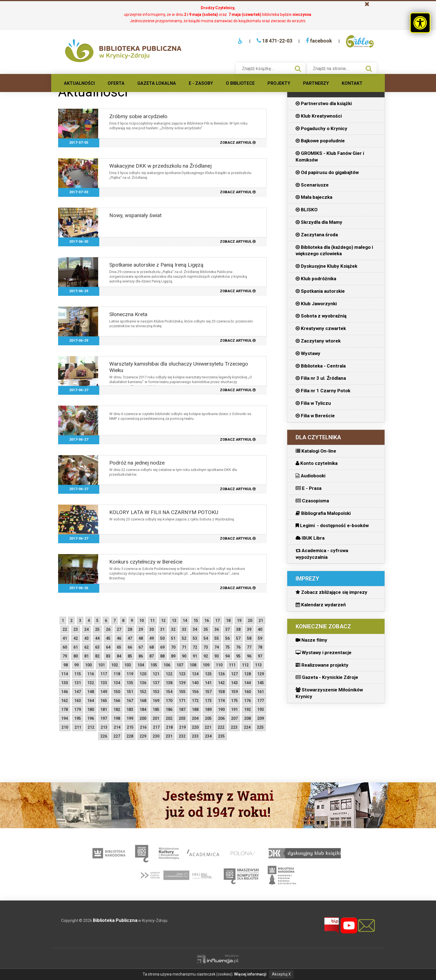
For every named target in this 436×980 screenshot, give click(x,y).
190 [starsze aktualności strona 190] (221, 709)
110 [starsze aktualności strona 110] (219, 665)
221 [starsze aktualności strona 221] (208, 727)
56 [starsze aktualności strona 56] (227, 638)
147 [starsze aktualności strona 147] (78, 692)
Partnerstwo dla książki (324, 103)
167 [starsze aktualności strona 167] (130, 701)
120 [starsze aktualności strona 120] (143, 674)
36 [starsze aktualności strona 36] (217, 629)
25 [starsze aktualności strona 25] (97, 629)
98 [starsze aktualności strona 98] (66, 665)
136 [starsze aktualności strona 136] (143, 683)
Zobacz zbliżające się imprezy (331, 592)
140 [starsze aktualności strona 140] (195, 683)
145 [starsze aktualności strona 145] (261, 683)
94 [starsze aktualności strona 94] (227, 656)
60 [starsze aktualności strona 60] (65, 647)
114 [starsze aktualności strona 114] (65, 674)
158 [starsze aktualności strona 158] (221, 692)
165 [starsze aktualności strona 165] (104, 701)
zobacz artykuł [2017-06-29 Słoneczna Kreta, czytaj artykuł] (238, 340)
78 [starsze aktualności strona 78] (260, 647)
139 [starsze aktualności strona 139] (182, 683)
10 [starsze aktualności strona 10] (142, 621)
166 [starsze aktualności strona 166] (117, 701)
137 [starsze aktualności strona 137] (156, 683)
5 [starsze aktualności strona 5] (97, 621)
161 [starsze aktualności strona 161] (261, 692)
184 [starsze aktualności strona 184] (143, 709)
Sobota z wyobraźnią (321, 316)
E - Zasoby (201, 83)
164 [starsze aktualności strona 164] (91, 701)
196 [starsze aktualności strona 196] (91, 718)
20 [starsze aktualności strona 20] (250, 621)
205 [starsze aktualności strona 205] (208, 718)
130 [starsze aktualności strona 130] (65, 683)
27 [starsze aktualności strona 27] (119, 629)
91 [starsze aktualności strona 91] (195, 656)
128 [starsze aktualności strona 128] (247, 674)
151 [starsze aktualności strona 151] (130, 692)
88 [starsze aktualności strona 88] (162, 656)
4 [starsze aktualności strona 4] (89, 621)
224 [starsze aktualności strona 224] (247, 727)
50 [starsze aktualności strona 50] (162, 638)
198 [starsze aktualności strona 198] (117, 718)
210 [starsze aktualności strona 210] (65, 727)
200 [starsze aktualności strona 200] (143, 718)
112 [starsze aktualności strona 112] (245, 665)
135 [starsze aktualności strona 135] (130, 683)
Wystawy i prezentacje (324, 652)
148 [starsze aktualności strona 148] (91, 692)
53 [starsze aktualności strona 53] (195, 638)
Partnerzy (316, 83)
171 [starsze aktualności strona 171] (182, 701)
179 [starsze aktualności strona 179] (78, 709)
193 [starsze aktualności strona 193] (261, 709)
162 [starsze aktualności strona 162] (65, 701)
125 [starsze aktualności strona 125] (208, 674)
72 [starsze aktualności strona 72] (195, 647)
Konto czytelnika (317, 463)
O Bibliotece (240, 83)
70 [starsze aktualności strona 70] (173, 647)
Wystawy (308, 353)
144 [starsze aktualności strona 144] (247, 683)
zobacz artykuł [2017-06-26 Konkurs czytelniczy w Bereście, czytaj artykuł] (238, 588)
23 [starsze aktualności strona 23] (76, 629)
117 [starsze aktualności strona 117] (104, 674)
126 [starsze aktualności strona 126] (221, 674)
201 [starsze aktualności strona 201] (156, 718)
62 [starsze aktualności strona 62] (86, 647)
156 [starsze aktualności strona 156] (195, 692)
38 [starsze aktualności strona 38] (238, 629)
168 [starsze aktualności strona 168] (143, 701)
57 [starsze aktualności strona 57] (238, 638)
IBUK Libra (310, 538)
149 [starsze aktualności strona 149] (104, 692)
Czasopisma (312, 501)
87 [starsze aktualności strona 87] (152, 656)
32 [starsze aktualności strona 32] (173, 629)
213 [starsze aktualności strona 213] (104, 727)
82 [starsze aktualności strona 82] (97, 656)
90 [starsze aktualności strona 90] (184, 656)
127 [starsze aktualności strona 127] (234, 674)
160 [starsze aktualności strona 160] (247, 692)
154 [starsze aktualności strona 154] (169, 692)
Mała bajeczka (314, 197)
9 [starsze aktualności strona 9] (132, 621)
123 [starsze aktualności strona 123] (182, 674)
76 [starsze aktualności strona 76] (238, 647)
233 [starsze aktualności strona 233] (195, 736)
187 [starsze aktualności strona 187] (182, 709)
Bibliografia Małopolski (323, 513)
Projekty (279, 83)
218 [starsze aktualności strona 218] (169, 727)
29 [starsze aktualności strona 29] (141, 629)
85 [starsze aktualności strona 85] (130, 656)
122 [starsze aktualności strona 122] (169, 674)
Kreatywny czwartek (321, 328)
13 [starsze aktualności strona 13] (174, 621)
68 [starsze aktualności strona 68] (152, 647)
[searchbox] (265, 69)
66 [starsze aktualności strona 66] (130, 647)
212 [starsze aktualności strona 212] (91, 727)
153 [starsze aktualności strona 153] (156, 692)
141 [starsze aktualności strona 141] (208, 683)
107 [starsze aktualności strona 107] (180, 665)
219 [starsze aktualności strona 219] (182, 727)
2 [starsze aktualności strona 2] (71, 621)
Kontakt (352, 83)
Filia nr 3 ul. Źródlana (321, 378)
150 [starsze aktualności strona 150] (117, 692)
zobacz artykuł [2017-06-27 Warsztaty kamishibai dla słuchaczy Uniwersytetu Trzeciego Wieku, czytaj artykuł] (238, 390)
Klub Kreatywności (319, 116)
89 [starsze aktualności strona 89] (173, 656)
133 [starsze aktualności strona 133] (104, 683)
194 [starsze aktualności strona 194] (65, 718)
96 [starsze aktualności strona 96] (249, 656)
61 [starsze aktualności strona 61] (76, 647)
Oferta (116, 83)
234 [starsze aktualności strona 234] (208, 736)
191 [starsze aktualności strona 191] (234, 709)
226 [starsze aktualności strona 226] (104, 736)
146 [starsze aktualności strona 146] (65, 692)
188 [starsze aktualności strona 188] (195, 709)
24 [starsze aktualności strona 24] (86, 629)
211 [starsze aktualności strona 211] (78, 727)
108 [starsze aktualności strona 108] (193, 665)
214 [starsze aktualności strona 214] (117, 727)
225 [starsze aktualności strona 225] (260, 727)
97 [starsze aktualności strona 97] (260, 656)
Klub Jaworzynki (316, 304)
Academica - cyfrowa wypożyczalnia (322, 554)
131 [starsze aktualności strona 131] (78, 683)
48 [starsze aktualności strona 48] (141, 638)
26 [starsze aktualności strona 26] (108, 629)
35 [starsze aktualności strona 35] (206, 629)
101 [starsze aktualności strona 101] (101, 665)
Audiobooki (310, 476)
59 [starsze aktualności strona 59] (260, 638)
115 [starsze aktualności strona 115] (78, 674)
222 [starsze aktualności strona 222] (221, 727)
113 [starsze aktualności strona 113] (258, 665)
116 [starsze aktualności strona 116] (91, 674)
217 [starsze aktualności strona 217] (156, 727)
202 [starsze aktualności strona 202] (169, 718)
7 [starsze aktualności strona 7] (115, 621)
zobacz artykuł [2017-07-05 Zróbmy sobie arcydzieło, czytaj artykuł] (238, 142)
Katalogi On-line (316, 451)
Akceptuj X (281, 974)
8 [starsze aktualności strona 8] (123, 621)
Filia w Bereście (315, 416)
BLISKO (307, 210)
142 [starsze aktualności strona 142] (221, 683)
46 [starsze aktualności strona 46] (119, 638)
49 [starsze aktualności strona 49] (152, 638)
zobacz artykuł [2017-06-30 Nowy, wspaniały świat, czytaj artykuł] (238, 241)
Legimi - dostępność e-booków (332, 525)
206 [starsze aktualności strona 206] (221, 718)
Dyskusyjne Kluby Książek (326, 266)
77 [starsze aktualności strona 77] (249, 647)
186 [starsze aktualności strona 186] (169, 709)
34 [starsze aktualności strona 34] (195, 629)
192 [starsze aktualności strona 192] (247, 709)
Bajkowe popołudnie (320, 141)
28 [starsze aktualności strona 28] (130, 629)
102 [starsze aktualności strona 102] (115, 665)
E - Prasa (309, 488)
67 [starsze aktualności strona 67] (141, 647)
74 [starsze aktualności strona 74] (217, 647)
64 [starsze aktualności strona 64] (108, 647)
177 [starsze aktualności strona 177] (261, 701)
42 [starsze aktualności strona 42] (76, 638)
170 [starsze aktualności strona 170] (169, 701)
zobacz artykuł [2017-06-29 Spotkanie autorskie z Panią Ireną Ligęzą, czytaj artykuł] (238, 291)
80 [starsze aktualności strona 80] (76, 656)
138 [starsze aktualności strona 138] (169, 683)
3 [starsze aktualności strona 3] (80, 621)
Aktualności (79, 83)
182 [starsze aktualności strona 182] (117, 709)
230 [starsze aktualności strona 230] (156, 736)
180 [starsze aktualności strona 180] (91, 709)
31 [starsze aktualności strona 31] (162, 629)
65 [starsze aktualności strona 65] (119, 647)
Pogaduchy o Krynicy (321, 128)
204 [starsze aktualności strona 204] (195, 718)
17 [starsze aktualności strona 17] (217, 621)
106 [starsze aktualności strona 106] (167, 665)
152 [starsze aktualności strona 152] (143, 692)
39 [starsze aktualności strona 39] (249, 629)
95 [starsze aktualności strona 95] (238, 656)
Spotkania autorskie (320, 291)
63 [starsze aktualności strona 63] (97, 647)
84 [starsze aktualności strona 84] (119, 656)
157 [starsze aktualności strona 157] (208, 692)
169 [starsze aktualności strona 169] (156, 701)
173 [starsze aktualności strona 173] (208, 701)
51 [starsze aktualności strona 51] (173, 638)
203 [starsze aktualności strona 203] (182, 718)
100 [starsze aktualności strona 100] (88, 665)
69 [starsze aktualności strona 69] (162, 647)
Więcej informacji (250, 974)
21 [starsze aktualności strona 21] (261, 621)
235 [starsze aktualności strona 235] (221, 736)
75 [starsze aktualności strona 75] (227, 647)
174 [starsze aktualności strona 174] (221, 701)
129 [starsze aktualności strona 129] (261, 674)
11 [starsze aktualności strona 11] (152, 621)
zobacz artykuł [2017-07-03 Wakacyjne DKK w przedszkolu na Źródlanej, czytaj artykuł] (238, 192)
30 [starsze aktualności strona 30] (152, 629)
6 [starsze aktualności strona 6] (106, 621)
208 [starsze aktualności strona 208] (247, 718)
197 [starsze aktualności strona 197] (104, 718)
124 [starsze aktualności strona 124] (195, 674)
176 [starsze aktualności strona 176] (247, 701)
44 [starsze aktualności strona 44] (97, 638)
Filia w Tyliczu (313, 403)
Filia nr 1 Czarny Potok (323, 391)
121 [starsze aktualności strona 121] (156, 674)
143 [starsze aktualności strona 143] (234, 683)
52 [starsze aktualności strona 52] (184, 638)
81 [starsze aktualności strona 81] (86, 656)
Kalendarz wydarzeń (321, 605)
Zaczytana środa (317, 235)
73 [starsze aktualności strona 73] (206, 647)
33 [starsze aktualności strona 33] (184, 629)
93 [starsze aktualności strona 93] (217, 656)
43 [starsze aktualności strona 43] (86, 638)
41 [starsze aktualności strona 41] (65, 638)
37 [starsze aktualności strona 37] (227, 629)
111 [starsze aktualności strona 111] (232, 665)
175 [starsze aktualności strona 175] (234, 701)
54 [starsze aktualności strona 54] (206, 638)
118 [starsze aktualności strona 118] (117, 674)
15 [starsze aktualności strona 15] (196, 621)
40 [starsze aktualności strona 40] (260, 629)
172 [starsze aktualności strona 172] (195, 701)
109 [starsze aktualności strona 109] (206, 665)
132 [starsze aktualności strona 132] (91, 683)
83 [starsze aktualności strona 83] (108, 656)
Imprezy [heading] (307, 579)
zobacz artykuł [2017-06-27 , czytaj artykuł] (238, 439)
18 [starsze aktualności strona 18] (228, 621)
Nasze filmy (311, 640)
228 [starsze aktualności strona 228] (130, 736)
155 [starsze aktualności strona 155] (182, 692)
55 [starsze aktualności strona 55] (217, 638)
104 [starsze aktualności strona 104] (141, 665)
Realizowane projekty (322, 665)
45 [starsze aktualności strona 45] (108, 638)
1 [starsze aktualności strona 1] (63, 621)
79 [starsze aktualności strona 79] (65, 656)
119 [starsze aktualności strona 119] (130, 674)
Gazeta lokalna (157, 83)
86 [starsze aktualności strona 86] (141, 656)
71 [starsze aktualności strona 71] (184, 647)
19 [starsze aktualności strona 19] (239, 621)
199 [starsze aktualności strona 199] (130, 718)
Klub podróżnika (316, 279)
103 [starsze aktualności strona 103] (128, 665)
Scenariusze (312, 185)
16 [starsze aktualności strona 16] (207, 621)
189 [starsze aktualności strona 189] (208, 709)
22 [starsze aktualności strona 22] (65, 629)
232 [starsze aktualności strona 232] (182, 736)
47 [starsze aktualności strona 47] (130, 638)
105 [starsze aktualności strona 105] (154, 665)
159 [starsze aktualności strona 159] (234, 692)
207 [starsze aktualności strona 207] (234, 718)
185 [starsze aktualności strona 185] (156, 709)
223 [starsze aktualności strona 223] (234, 727)
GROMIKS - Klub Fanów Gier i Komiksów (330, 157)
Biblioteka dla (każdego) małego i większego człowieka (334, 250)
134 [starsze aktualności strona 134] (117, 683)
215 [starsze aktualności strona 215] (130, 727)
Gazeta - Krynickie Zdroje (327, 677)
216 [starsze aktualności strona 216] (143, 727)
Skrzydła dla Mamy (319, 222)
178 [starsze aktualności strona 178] (65, 709)
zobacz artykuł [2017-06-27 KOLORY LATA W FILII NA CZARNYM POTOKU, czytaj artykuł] (238, 538)
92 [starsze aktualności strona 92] (206, 656)
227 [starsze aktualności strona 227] (117, 736)
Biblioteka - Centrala (321, 366)
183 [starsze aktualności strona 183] (130, 709)
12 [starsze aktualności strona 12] (163, 621)
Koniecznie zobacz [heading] (323, 626)
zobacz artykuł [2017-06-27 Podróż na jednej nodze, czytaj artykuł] (238, 489)
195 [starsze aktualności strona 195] (78, 718)
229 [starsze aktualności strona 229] (143, 736)
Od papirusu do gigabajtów (327, 172)
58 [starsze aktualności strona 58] (249, 638)
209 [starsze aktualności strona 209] (261, 718)
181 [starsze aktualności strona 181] (104, 709)
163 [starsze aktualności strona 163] (78, 701)
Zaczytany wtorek (318, 341)
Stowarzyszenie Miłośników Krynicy (329, 693)
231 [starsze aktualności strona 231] (169, 736)
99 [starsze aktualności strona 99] (76, 665)
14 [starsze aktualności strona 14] (185, 621)
